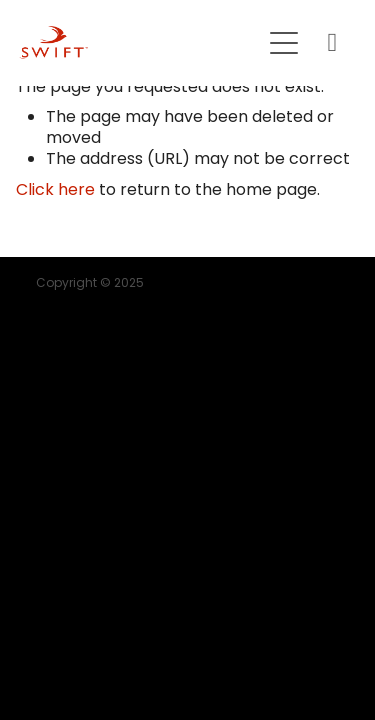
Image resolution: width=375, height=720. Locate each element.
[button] (284, 43)
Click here (55, 191)
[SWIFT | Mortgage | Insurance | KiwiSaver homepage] (140, 42)
